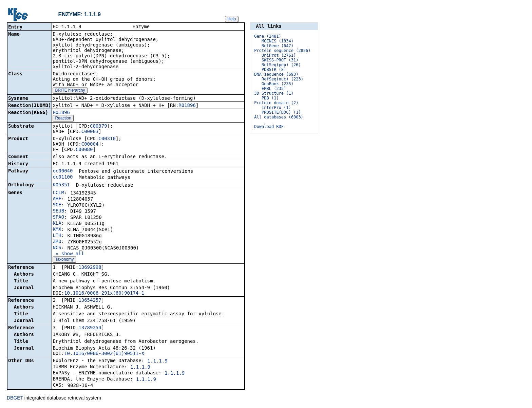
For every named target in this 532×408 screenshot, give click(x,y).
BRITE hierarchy (70, 91)
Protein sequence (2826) (282, 51)
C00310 (107, 139)
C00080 (84, 150)
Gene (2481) (268, 36)
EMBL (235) (274, 89)
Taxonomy (64, 260)
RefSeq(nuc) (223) (282, 79)
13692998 (90, 268)
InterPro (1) (276, 108)
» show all (68, 254)
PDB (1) (270, 98)
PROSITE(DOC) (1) (281, 112)
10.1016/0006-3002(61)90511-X (104, 354)
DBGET (15, 398)
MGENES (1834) (278, 41)
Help (232, 19)
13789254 (90, 328)
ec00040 (63, 171)
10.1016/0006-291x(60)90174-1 (104, 294)
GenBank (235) (278, 84)
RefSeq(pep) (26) (281, 65)
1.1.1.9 (158, 361)
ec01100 (63, 178)
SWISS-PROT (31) (280, 60)
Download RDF (269, 127)
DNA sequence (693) (276, 74)
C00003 (90, 132)
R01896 (187, 106)
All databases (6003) (279, 117)
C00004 (90, 145)
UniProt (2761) (279, 55)
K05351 (61, 185)
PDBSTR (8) (274, 70)
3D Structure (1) (274, 93)
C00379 (99, 127)
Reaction (63, 119)
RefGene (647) (278, 46)
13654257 (90, 301)
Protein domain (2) (276, 103)
